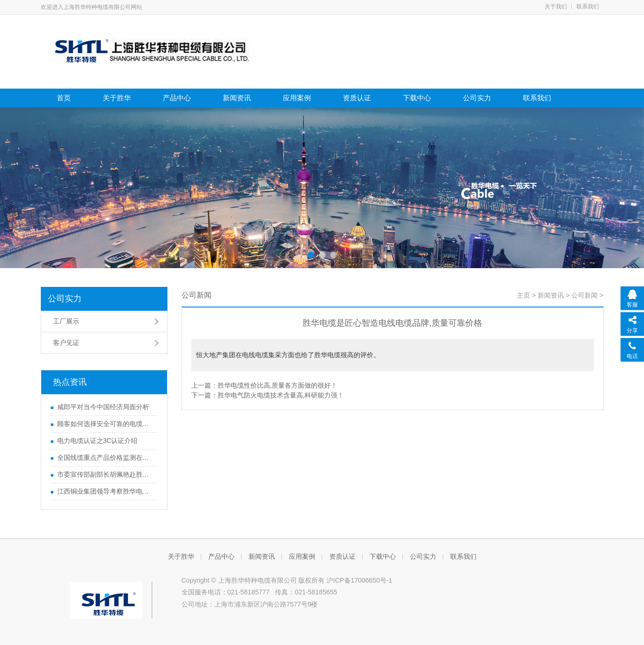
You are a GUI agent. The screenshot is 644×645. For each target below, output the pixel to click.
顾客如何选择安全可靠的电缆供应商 (105, 424)
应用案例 (297, 98)
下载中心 (417, 98)
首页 (64, 98)
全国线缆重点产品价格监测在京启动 (105, 457)
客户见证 (66, 343)
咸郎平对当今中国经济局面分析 (103, 407)
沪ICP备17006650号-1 (359, 580)
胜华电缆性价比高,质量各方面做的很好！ (278, 385)
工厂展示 (66, 321)
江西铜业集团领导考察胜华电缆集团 (105, 491)
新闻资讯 (237, 98)
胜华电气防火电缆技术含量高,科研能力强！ (281, 395)
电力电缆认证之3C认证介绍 (98, 441)
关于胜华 (117, 98)
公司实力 (477, 98)
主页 (523, 295)
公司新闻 (584, 295)
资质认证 (357, 98)
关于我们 (556, 7)
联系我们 (588, 7)
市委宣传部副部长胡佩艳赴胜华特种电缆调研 (105, 474)
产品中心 (177, 98)
